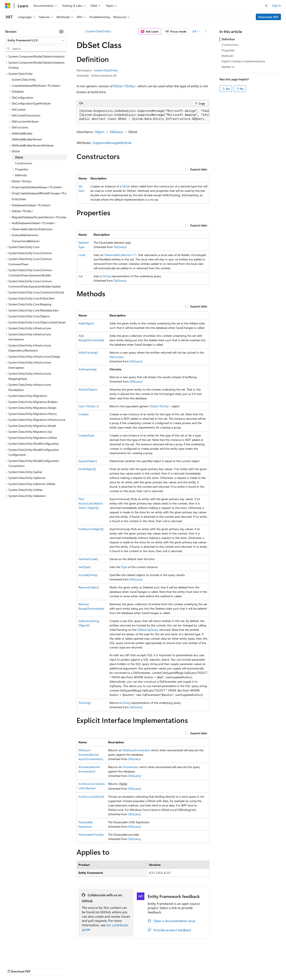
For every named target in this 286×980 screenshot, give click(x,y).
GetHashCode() (88, 559)
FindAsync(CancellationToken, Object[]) (91, 503)
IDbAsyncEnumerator (136, 750)
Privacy (92, 967)
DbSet (126, 186)
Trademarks (174, 967)
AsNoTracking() (88, 352)
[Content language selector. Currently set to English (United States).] (24, 957)
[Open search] (266, 6)
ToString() (85, 703)
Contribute (75, 967)
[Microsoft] (8, 6)
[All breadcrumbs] (80, 31)
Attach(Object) (88, 389)
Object (99, 132)
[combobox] (36, 40)
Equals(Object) (88, 461)
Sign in (277, 5)
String (106, 276)
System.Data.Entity (98, 31)
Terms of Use (153, 967)
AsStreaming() (87, 369)
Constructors (230, 45)
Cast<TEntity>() (89, 406)
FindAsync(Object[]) (91, 529)
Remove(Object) (89, 587)
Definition (228, 39)
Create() (84, 414)
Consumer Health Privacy (121, 967)
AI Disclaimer (13, 967)
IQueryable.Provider (91, 834)
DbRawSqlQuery (148, 630)
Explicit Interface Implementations (243, 61)
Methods (227, 56)
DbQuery (116, 132)
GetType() (85, 567)
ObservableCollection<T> (121, 255)
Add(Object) (86, 323)
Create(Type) (86, 435)
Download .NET (268, 17)
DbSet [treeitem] (19, 157)
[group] (143, 115)
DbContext (116, 357)
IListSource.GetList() (91, 796)
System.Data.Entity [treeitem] (24, 79)
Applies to (228, 67)
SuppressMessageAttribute (112, 143)
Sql (80, 276)
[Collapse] (61, 31)
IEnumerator (131, 767)
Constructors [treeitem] (24, 163)
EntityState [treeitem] (19, 199)
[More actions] (206, 31)
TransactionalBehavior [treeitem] (26, 241)
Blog (57, 967)
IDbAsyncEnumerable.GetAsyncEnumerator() (91, 755)
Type (124, 567)
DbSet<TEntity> (125, 86)
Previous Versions (38, 967)
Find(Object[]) (87, 469)
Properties (228, 50)
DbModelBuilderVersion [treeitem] (27, 139)
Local (82, 255)
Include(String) (88, 575)
